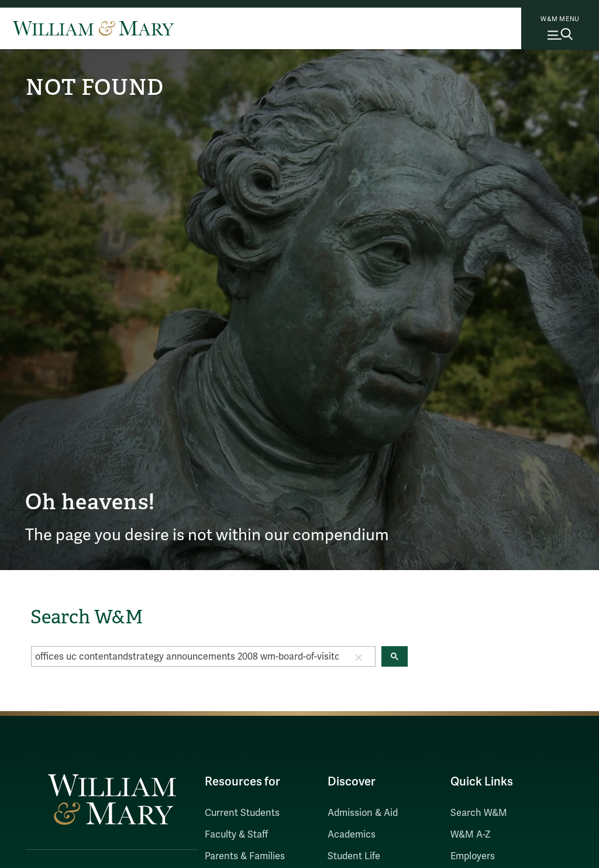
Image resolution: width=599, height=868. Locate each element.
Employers (473, 856)
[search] (187, 657)
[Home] (93, 28)
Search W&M (479, 813)
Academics (352, 835)
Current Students (242, 813)
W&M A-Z (471, 835)
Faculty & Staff (236, 835)
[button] (359, 657)
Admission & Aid (363, 813)
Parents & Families (245, 856)
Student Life (354, 856)
